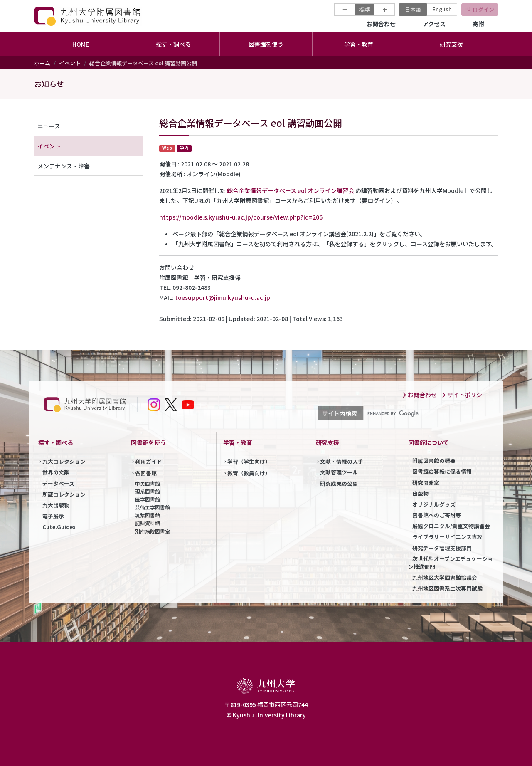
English (442, 9)
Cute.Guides (59, 527)
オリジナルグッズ (434, 504)
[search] (422, 413)
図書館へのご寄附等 (437, 515)
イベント (70, 63)
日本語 (413, 9)
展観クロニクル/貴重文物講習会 (451, 526)
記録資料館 (148, 523)
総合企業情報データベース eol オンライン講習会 (291, 190)
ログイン (483, 9)
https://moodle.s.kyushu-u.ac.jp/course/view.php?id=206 (241, 217)
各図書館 (146, 473)
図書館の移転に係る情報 (442, 471)
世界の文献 (56, 472)
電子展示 (53, 516)
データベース (58, 483)
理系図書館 (148, 491)
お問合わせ (381, 24)
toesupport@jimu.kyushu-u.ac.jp (223, 297)
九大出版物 (56, 505)
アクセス (434, 24)
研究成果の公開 (339, 483)
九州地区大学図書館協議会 (445, 577)
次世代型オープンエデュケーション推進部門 (451, 563)
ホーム (42, 63)
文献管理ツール (339, 472)
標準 (365, 9)
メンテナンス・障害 (64, 166)
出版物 (420, 493)
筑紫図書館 (148, 515)
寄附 (478, 24)
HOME (81, 44)
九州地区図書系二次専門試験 (447, 588)
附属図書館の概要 (434, 461)
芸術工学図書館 (153, 507)
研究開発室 (426, 483)
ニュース (49, 126)
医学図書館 (148, 499)
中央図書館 (148, 483)
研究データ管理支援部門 (442, 548)
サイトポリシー (465, 395)
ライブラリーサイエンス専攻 (447, 537)
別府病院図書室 (153, 531)
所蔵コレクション (64, 494)
